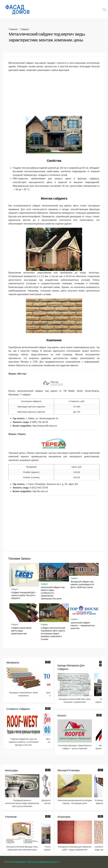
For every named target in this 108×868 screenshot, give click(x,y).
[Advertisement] (54, 94)
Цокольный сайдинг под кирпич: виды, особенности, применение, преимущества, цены (53, 593)
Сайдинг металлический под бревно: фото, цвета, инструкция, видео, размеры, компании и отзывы (53, 633)
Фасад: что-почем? (46, 6)
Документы (43, 13)
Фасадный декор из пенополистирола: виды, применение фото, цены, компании (22, 803)
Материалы (65, 6)
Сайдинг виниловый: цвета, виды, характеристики (21, 631)
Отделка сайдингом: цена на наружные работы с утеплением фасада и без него (24, 742)
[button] (49, 662)
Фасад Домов (18, 862)
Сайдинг (25, 29)
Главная (13, 29)
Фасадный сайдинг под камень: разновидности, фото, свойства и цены (82, 584)
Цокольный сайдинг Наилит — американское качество (83, 625)
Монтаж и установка (84, 6)
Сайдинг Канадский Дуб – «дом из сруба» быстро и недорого (24, 595)
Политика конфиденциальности (43, 862)
